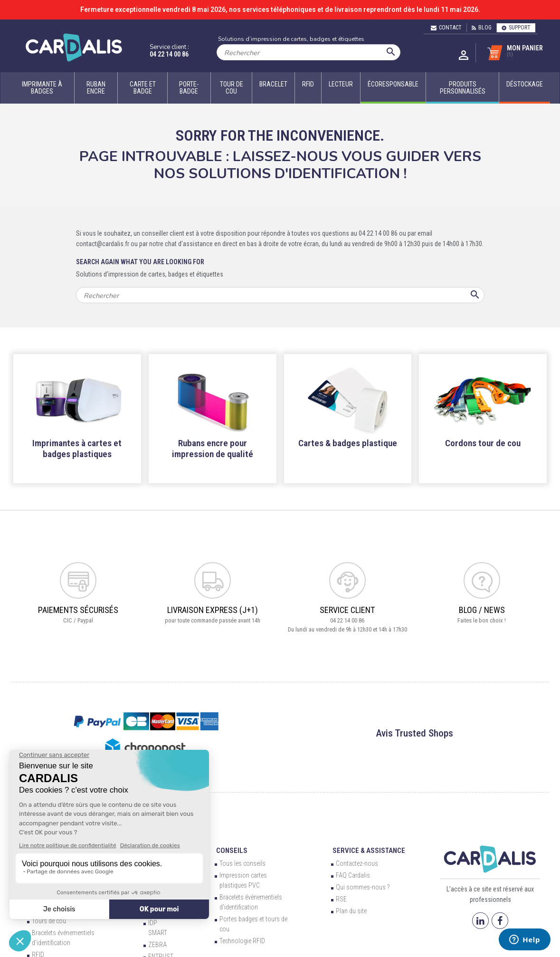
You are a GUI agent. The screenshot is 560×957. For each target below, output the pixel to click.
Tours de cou (49, 921)
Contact (446, 28)
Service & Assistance (369, 851)
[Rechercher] (308, 52)
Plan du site (351, 911)
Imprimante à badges (42, 88)
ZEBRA (157, 945)
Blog (482, 28)
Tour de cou (232, 88)
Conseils (232, 851)
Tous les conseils (242, 863)
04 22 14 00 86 (169, 54)
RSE (341, 899)
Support (516, 28)
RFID (308, 84)
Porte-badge (189, 88)
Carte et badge (143, 88)
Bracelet (273, 84)
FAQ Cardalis (353, 875)
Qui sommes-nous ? (363, 887)
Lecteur (341, 84)
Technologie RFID (242, 941)
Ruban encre (96, 88)
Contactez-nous (357, 863)
